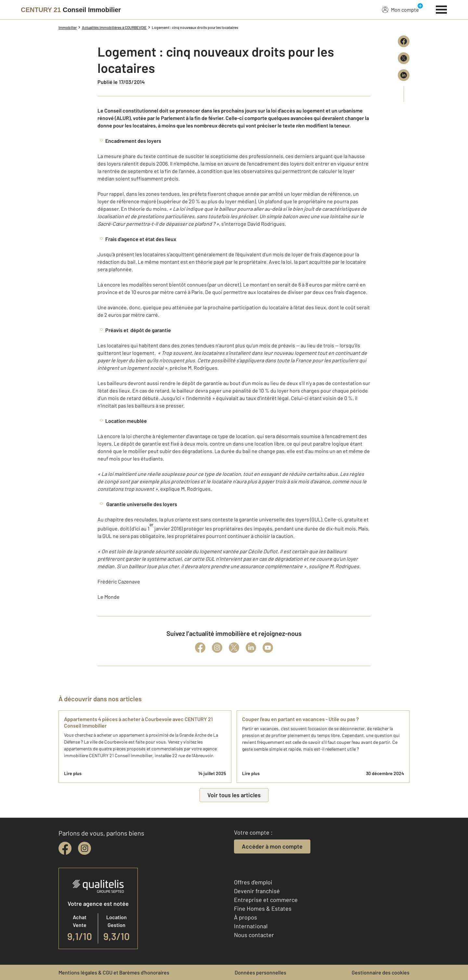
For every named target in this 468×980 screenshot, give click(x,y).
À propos (246, 917)
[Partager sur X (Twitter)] (404, 58)
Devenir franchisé (257, 891)
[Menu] (442, 9)
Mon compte (400, 9)
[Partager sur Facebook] (404, 41)
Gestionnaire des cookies (381, 972)
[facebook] (65, 848)
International (251, 926)
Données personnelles (260, 972)
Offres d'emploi (253, 882)
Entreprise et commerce (266, 900)
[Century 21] (71, 10)
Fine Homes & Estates (263, 908)
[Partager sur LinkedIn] (404, 75)
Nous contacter (254, 935)
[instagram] (84, 848)
